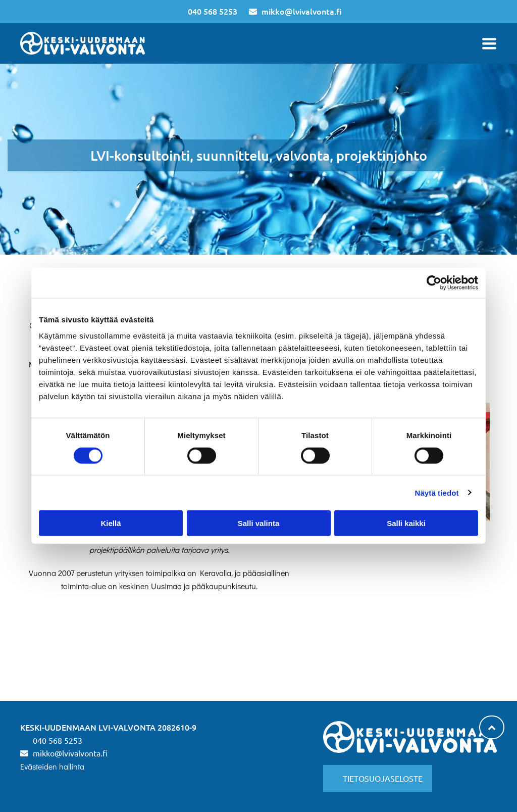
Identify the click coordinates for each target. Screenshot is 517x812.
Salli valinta (259, 523)
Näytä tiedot (437, 492)
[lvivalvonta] (103, 653)
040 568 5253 (213, 11)
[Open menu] (489, 43)
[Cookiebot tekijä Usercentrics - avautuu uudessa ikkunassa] (434, 283)
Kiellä (111, 523)
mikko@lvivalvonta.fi (302, 11)
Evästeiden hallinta (52, 766)
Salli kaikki (406, 523)
